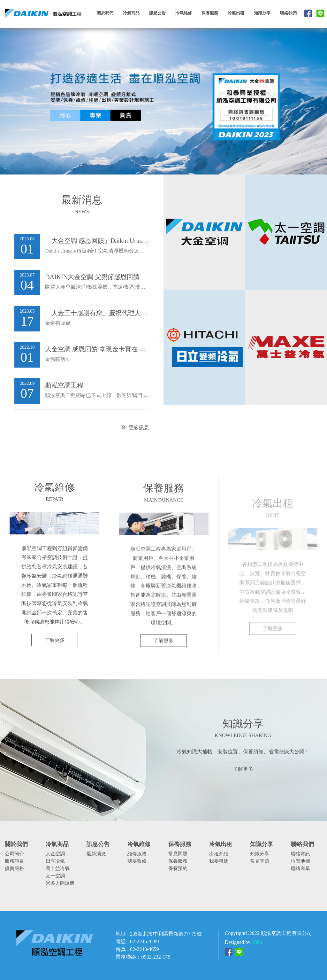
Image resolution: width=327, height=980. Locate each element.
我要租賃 (219, 861)
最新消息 (96, 854)
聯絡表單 (300, 868)
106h (257, 942)
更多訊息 (135, 431)
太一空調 (55, 876)
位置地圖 (300, 861)
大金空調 (55, 854)
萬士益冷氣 (58, 868)
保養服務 (178, 861)
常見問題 (178, 854)
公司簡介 (14, 854)
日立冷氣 (55, 861)
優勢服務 (14, 868)
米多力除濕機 (60, 883)
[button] (25, 101)
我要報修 (137, 861)
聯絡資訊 (300, 854)
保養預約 (178, 868)
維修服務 (137, 854)
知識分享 (260, 854)
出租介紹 (219, 854)
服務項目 (14, 861)
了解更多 (55, 643)
